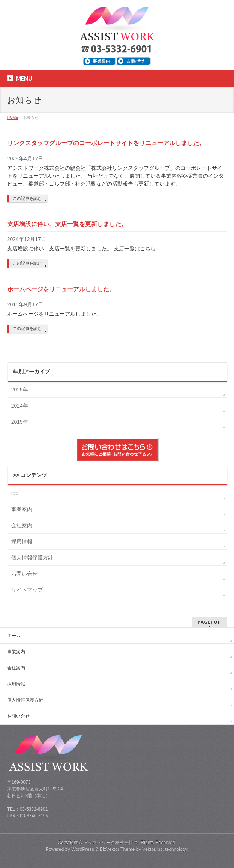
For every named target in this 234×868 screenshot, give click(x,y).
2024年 (20, 406)
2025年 (20, 390)
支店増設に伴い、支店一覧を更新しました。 (67, 224)
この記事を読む (27, 198)
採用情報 (22, 541)
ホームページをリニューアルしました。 (61, 289)
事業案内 (22, 509)
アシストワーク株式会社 (108, 843)
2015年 (20, 422)
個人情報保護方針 (32, 558)
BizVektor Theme (117, 849)
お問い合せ (24, 574)
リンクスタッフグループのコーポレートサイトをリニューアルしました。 (106, 143)
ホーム (14, 636)
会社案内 (22, 525)
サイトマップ (27, 590)
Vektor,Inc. (153, 849)
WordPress (83, 849)
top (15, 493)
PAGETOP (209, 622)
